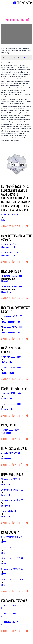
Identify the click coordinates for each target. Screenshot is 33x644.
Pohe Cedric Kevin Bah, (19, 51)
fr (15, 3)
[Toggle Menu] (2, 3)
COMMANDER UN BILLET (15, 226)
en (31, 3)
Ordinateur (8, 117)
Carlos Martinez (15, 88)
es (25, 3)
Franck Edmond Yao (8, 126)
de (20, 3)
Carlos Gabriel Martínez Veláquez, (17, 48)
